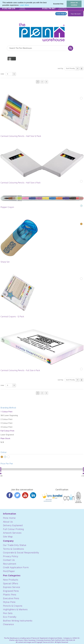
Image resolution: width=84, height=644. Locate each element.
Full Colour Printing (13, 529)
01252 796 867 (49, 9)
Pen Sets (8, 613)
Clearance (8, 624)
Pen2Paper (9, 571)
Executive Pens (11, 598)
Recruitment (10, 564)
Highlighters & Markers (15, 609)
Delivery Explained (13, 525)
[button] (30, 5)
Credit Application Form (16, 567)
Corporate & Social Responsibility (21, 553)
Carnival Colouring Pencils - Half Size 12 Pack (21, 136)
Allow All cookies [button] (74, 4)
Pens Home (9, 518)
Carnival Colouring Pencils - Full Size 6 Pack (20, 370)
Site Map (8, 537)
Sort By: (61, 68)
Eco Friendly (10, 617)
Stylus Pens (9, 602)
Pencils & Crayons (13, 606)
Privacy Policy (11, 556)
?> (2, 457)
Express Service (12, 587)
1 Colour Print (6, 412)
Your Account (76, 14)
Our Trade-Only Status (15, 545)
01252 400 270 (9, 9)
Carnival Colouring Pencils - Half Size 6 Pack (21, 183)
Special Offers (11, 584)
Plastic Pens (10, 595)
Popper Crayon (7, 207)
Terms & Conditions (13, 549)
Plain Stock (5, 438)
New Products (11, 580)
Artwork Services (12, 533)
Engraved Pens (11, 591)
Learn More (24, 5)
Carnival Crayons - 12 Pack (12, 317)
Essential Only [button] (58, 4)
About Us (8, 522)
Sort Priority (73, 68)
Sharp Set (5, 262)
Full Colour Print (7, 431)
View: (3, 74)
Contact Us (9, 560)
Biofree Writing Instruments (18, 621)
